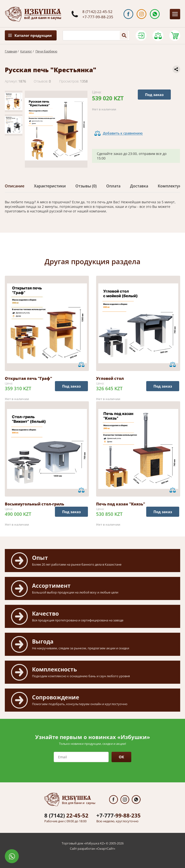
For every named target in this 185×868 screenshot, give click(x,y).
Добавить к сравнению (123, 133)
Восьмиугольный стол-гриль (34, 504)
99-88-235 (119, 815)
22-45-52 (66, 815)
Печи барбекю (46, 51)
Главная (11, 51)
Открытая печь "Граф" (28, 378)
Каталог (26, 51)
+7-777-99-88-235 (98, 17)
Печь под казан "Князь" (121, 504)
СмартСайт (106, 849)
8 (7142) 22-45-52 (97, 12)
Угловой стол (110, 378)
